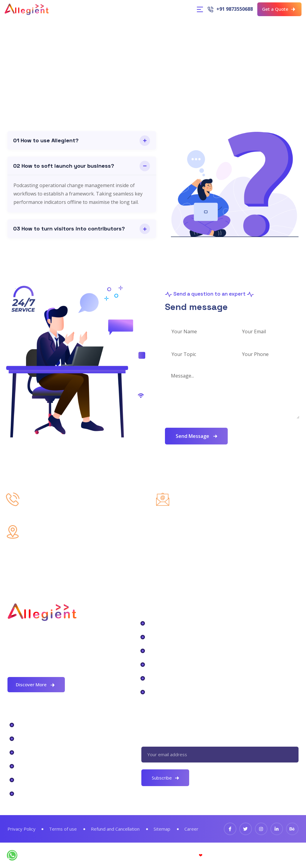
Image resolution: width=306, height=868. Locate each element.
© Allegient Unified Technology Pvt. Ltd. (153, 855)
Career (193, 829)
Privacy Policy (22, 829)
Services (28, 793)
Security (159, 678)
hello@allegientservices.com (226, 504)
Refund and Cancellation (116, 829)
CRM (23, 738)
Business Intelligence (175, 650)
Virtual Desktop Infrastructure (57, 752)
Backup (27, 766)
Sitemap (163, 829)
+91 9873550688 (235, 9)
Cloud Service (165, 692)
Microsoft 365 (35, 725)
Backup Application (173, 664)
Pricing (26, 780)
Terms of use (64, 829)
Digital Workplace (171, 623)
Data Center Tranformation (184, 637)
